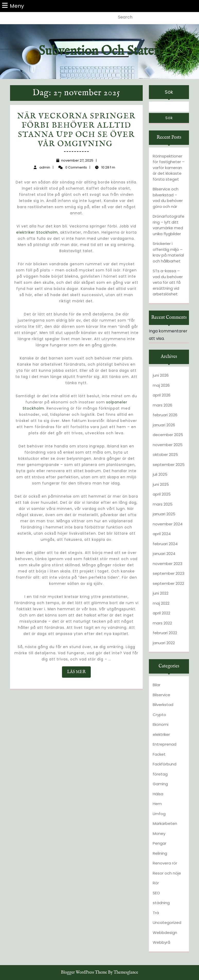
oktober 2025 (165, 454)
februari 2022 (165, 633)
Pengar (160, 843)
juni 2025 (161, 484)
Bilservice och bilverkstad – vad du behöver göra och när (168, 198)
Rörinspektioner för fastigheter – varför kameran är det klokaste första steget (169, 168)
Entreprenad (165, 744)
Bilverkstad (163, 705)
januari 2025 (164, 514)
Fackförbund (165, 764)
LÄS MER (79, 673)
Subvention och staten (99, 51)
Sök (169, 92)
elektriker (161, 734)
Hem (157, 804)
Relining (160, 853)
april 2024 (162, 534)
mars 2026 (162, 405)
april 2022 (161, 613)
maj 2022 (161, 603)
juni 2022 (161, 593)
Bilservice (161, 695)
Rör (156, 883)
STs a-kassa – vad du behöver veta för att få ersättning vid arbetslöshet (168, 282)
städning (161, 903)
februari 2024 (165, 544)
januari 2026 (164, 425)
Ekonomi (161, 724)
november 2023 (168, 564)
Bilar (157, 685)
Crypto (159, 715)
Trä (156, 913)
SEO (156, 893)
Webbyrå (161, 942)
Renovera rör (165, 863)
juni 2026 (161, 375)
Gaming (160, 784)
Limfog (159, 814)
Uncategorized (167, 922)
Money (159, 833)
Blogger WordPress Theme (84, 973)
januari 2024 (164, 554)
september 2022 (168, 583)
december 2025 (168, 435)
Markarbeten (165, 823)
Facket (159, 754)
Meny (13, 6)
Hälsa (158, 794)
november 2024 (168, 524)
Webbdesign (165, 933)
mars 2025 (163, 504)
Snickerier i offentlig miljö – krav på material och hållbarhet (168, 252)
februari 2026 (165, 415)
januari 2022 (164, 643)
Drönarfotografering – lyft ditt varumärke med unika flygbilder (169, 225)
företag (160, 774)
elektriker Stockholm (37, 232)
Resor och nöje (167, 873)
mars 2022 (162, 623)
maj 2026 (161, 385)
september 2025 (169, 465)
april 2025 (162, 494)
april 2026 (162, 395)
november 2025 (168, 445)
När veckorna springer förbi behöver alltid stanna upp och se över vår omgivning (76, 130)
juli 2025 (160, 474)
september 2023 (169, 573)
